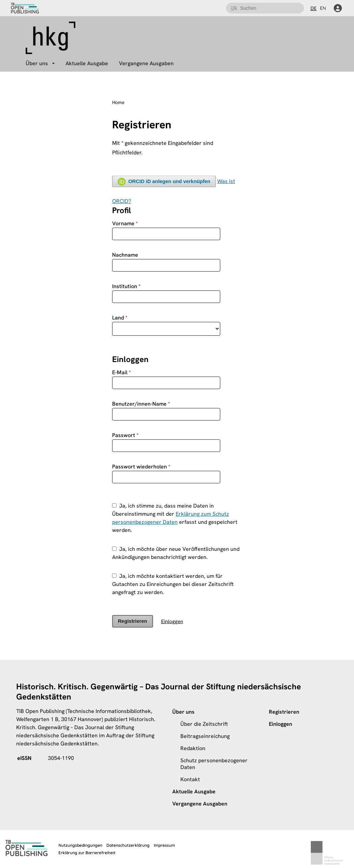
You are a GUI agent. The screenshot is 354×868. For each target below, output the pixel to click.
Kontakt (190, 779)
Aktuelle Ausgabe (87, 63)
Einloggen (172, 621)
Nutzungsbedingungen (80, 845)
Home (118, 103)
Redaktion (193, 748)
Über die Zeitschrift (204, 724)
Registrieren (133, 621)
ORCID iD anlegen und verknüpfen (164, 182)
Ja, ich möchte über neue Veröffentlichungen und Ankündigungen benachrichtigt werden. (176, 553)
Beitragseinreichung (205, 736)
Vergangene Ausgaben (146, 63)
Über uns (37, 63)
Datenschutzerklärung (128, 845)
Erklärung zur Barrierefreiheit (87, 853)
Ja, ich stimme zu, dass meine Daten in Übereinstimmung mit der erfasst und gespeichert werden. (175, 518)
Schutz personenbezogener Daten (214, 764)
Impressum (164, 845)
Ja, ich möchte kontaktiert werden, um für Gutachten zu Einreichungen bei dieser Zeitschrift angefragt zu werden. (173, 584)
